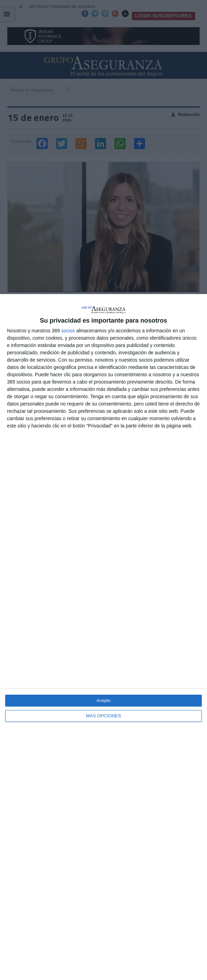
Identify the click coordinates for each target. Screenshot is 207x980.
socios (68, 331)
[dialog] (103, 637)
